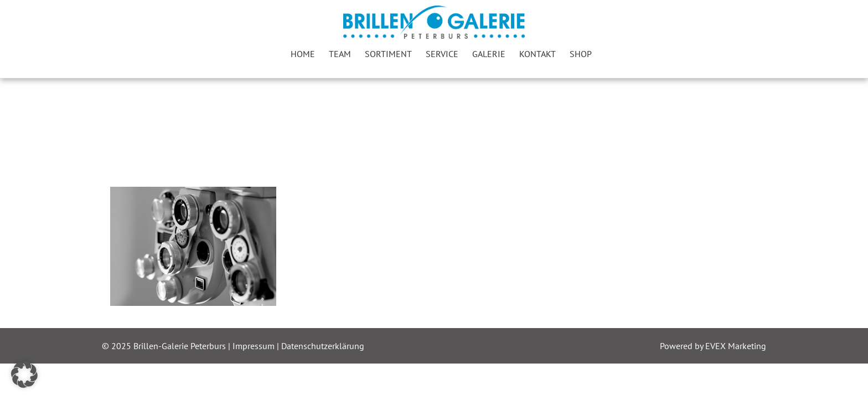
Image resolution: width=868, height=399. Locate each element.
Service (442, 54)
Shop (581, 54)
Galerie (489, 54)
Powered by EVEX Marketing (713, 346)
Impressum (255, 346)
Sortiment (388, 54)
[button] (24, 375)
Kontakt (538, 54)
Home (303, 54)
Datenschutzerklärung (323, 346)
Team (340, 54)
